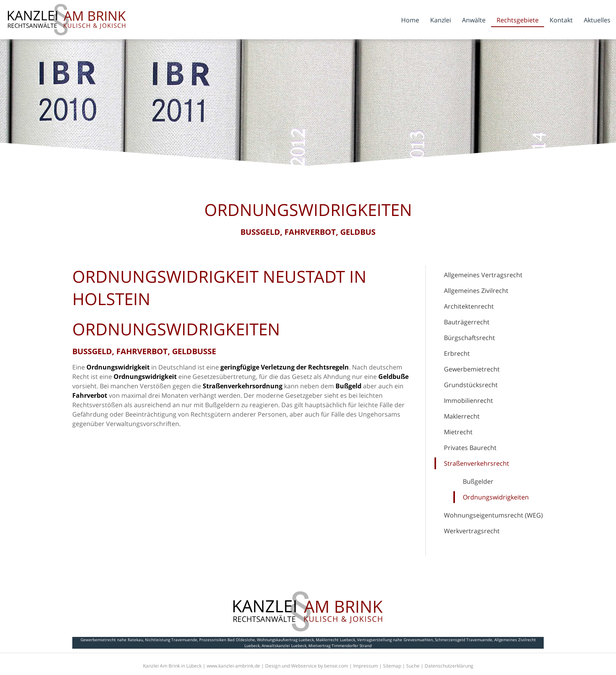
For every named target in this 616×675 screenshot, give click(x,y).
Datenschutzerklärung (449, 666)
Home (410, 20)
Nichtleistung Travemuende (171, 640)
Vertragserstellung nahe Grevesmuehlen (395, 640)
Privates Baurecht (470, 448)
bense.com (336, 666)
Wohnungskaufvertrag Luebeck (285, 640)
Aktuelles (597, 20)
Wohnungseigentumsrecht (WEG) (493, 515)
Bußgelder (478, 481)
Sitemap (392, 666)
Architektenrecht (469, 306)
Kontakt (561, 20)
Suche (413, 666)
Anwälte (474, 20)
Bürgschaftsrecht (469, 338)
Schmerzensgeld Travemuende (464, 640)
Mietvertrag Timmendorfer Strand (340, 646)
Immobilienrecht (468, 401)
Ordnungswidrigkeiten (496, 497)
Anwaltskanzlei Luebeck (284, 646)
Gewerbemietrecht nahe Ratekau (112, 640)
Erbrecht (457, 353)
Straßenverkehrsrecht (477, 463)
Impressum (366, 666)
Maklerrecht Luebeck (335, 640)
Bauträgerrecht (467, 322)
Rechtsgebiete (518, 20)
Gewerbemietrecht (472, 369)
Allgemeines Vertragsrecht (483, 275)
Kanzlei (441, 20)
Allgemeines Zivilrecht (476, 291)
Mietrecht (458, 432)
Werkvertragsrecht (472, 531)
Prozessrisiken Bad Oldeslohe (227, 640)
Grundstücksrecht (471, 385)
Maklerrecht (462, 416)
